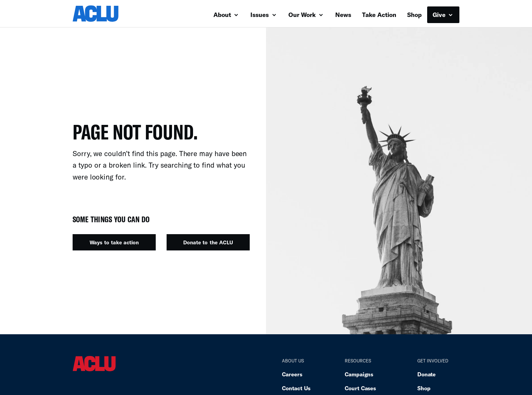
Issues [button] (263, 15)
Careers (292, 374)
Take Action (379, 15)
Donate (426, 374)
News (343, 15)
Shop (414, 15)
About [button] (226, 15)
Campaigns (359, 374)
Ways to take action (114, 242)
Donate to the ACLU (208, 242)
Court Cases (360, 388)
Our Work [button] (306, 15)
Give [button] (443, 15)
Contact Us (296, 388)
